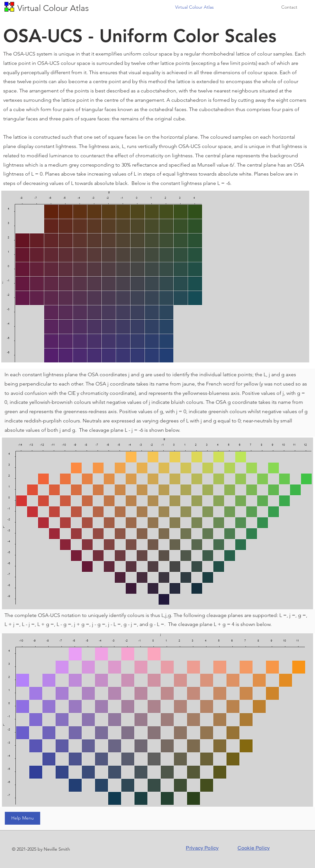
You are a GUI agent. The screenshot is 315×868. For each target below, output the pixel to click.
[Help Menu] (22, 818)
